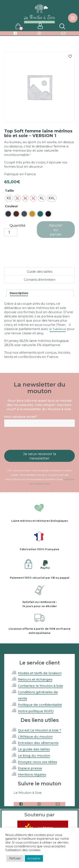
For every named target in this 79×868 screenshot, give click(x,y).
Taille (9, 191)
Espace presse (30, 768)
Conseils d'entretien (40, 280)
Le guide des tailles (34, 749)
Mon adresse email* (21, 417)
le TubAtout (58, 329)
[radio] (9, 198)
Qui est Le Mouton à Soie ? (40, 730)
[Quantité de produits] (11, 232)
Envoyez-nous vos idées (37, 762)
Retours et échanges (35, 679)
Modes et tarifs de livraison (40, 673)
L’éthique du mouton (35, 737)
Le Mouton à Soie (28, 793)
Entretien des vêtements (38, 743)
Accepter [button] (34, 858)
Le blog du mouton (34, 755)
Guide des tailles (40, 272)
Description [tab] (19, 293)
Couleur (11, 206)
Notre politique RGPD (36, 711)
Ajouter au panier (56, 230)
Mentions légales (32, 774)
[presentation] (40, 438)
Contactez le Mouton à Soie (40, 686)
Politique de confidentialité (40, 705)
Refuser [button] (15, 858)
